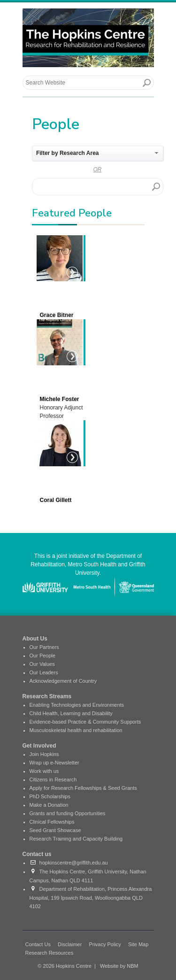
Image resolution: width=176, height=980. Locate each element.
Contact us (37, 854)
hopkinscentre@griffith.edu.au (69, 863)
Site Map (138, 944)
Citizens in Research (53, 779)
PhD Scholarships (50, 796)
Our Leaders (44, 672)
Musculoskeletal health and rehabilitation (76, 730)
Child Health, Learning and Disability (71, 713)
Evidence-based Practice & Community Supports (85, 722)
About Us (35, 639)
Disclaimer (70, 944)
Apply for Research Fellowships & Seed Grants (83, 788)
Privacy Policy (105, 944)
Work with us (44, 771)
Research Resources (50, 953)
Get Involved (39, 746)
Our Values (42, 664)
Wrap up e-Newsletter (54, 763)
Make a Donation (49, 805)
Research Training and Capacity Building (76, 839)
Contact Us (38, 944)
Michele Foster (60, 399)
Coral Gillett (56, 500)
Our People (43, 656)
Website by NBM (119, 966)
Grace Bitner (57, 315)
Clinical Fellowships (52, 822)
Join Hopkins (44, 754)
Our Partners (44, 647)
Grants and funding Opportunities (68, 813)
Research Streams (47, 696)
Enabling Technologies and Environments (77, 705)
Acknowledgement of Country (63, 681)
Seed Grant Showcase (55, 830)
